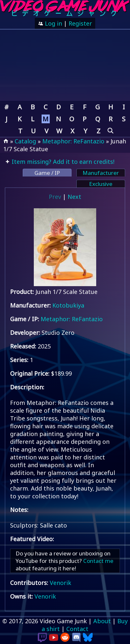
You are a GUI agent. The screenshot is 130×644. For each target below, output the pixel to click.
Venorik (60, 583)
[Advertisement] (65, 65)
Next (74, 197)
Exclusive (101, 184)
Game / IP (47, 173)
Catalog (25, 141)
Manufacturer (101, 173)
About (102, 621)
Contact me (98, 561)
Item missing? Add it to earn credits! (62, 162)
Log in (53, 23)
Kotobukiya (68, 305)
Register (80, 23)
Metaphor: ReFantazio (73, 141)
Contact (77, 629)
